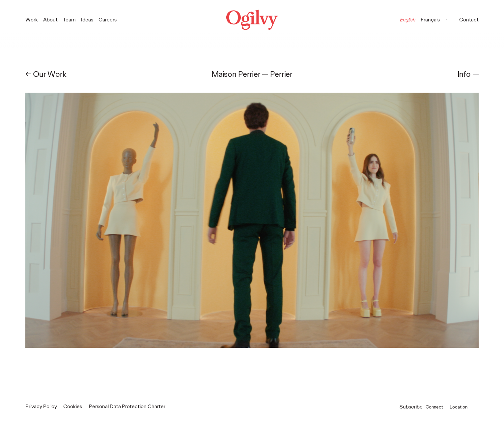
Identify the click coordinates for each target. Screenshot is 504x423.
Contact (469, 20)
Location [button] (465, 407)
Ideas (87, 20)
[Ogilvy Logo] (252, 20)
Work (32, 20)
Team (69, 20)
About (50, 20)
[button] (468, 74)
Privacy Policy (41, 406)
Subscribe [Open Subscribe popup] (411, 407)
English (408, 20)
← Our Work (46, 74)
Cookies (73, 406)
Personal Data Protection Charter (127, 406)
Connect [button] (439, 407)
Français (430, 20)
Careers (108, 20)
